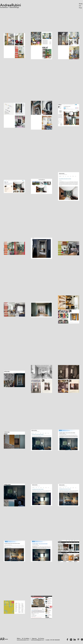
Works (81, 4)
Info (80, 6)
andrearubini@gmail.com (38, 640)
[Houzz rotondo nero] (82, 639)
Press (80, 8)
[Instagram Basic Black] (71, 639)
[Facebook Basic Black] (67, 639)
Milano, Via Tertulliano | (24, 639)
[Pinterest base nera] (78, 639)
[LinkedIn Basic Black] (75, 639)
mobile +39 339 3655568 (53, 640)
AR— (4, 639)
